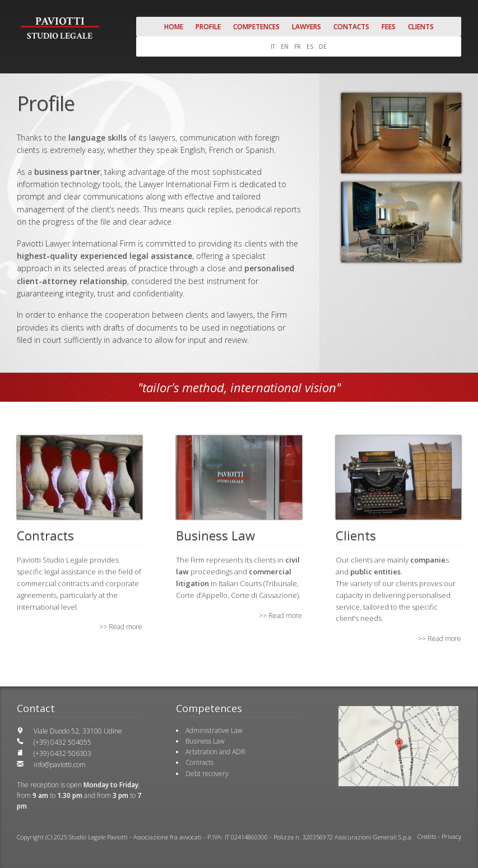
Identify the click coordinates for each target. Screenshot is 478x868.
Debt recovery (207, 774)
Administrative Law (214, 730)
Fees (389, 27)
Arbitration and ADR (215, 752)
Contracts (199, 762)
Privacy (451, 836)
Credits (427, 836)
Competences (256, 27)
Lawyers (307, 27)
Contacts (351, 27)
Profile (208, 27)
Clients (421, 27)
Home (174, 27)
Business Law (205, 741)
